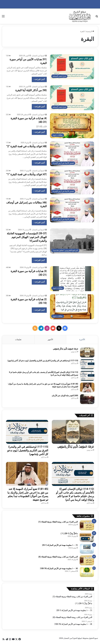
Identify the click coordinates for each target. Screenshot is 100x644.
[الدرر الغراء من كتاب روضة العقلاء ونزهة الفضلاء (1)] (87, 526)
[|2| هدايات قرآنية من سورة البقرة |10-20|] (72, 307)
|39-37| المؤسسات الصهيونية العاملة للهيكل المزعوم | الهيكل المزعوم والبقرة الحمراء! (27, 237)
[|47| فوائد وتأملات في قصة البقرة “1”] (72, 182)
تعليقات (18, 339)
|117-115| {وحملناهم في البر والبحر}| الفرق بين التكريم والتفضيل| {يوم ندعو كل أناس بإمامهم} (42, 361)
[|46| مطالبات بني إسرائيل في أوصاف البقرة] (72, 210)
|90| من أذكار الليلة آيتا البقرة (31, 90)
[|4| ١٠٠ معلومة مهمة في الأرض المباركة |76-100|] (87, 573)
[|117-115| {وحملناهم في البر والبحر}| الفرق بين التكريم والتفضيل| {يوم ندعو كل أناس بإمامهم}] (87, 365)
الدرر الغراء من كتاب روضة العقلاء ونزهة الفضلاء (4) (58, 558)
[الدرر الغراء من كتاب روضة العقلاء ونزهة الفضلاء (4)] (87, 561)
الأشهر (50, 339)
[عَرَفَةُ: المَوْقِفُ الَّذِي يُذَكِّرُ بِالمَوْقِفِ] (87, 353)
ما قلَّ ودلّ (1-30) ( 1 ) (69, 535)
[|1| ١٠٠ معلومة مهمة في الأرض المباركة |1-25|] (87, 550)
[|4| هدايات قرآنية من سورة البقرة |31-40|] (72, 126)
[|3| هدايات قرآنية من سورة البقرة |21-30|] (72, 279)
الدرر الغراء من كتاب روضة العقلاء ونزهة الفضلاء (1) (58, 523)
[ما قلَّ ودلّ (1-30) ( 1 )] (87, 538)
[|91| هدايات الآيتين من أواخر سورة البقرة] (72, 67)
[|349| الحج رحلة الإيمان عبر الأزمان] (87, 400)
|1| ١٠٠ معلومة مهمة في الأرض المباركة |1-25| (60, 546)
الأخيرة (82, 339)
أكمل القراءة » (39, 79)
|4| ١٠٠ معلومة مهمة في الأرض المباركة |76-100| (59, 569)
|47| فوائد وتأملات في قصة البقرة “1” (26, 174)
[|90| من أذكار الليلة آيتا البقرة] (72, 98)
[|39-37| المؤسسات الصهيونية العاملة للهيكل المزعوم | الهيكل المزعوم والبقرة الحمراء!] (72, 241)
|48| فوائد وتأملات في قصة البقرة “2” (26, 146)
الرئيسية (90, 31)
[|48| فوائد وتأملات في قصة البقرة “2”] (72, 154)
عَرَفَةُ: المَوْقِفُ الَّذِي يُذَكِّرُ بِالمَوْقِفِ (65, 349)
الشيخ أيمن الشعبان (38, 56)
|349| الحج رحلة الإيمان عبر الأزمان (65, 396)
